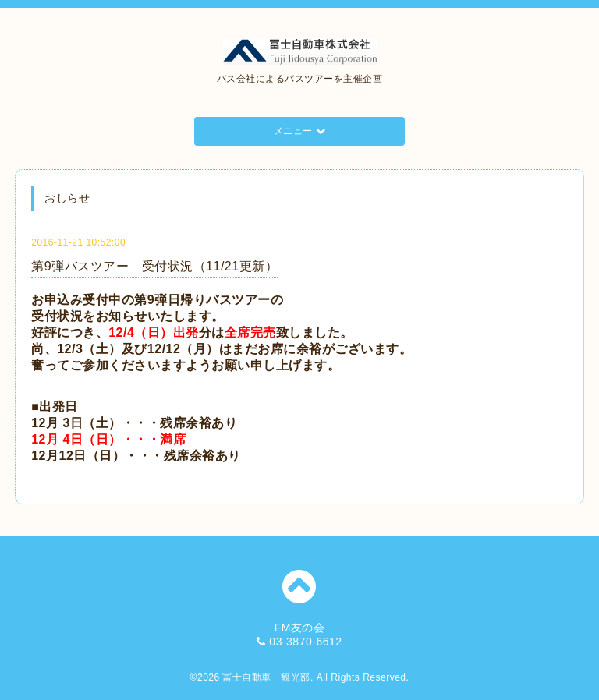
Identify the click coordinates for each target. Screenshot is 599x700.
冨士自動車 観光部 (266, 677)
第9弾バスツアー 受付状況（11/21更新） (154, 266)
